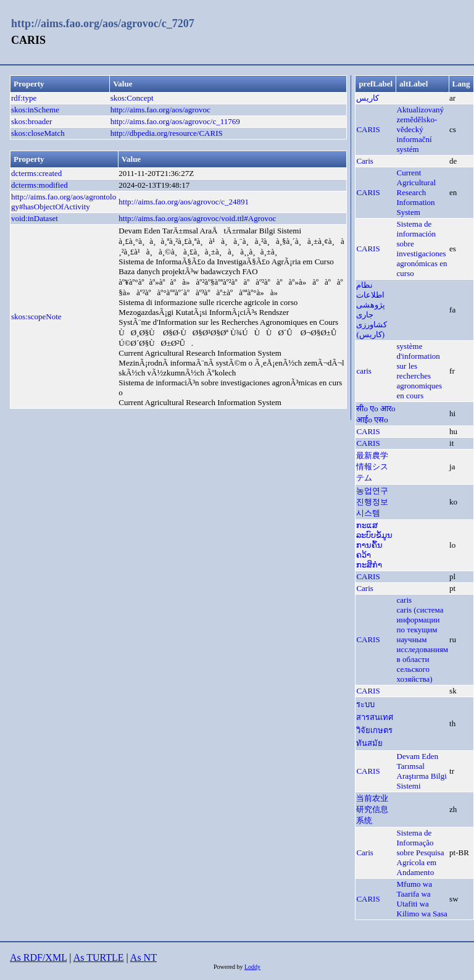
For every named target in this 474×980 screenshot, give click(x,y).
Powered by (229, 967)
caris (364, 371)
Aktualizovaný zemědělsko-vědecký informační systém (421, 129)
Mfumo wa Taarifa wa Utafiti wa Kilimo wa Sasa (422, 899)
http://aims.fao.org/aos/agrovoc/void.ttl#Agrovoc (197, 218)
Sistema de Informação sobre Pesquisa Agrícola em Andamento (421, 852)
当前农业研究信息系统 (372, 809)
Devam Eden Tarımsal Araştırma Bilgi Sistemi (422, 771)
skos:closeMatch (38, 133)
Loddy (252, 967)
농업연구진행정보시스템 (372, 502)
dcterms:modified (39, 185)
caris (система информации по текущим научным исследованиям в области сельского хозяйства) (423, 644)
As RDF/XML (38, 957)
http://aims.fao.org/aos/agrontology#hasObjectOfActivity (64, 202)
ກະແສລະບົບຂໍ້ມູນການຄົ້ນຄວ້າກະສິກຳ (374, 545)
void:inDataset (35, 218)
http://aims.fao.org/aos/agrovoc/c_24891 (184, 202)
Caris (364, 161)
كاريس (368, 98)
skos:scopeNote (36, 316)
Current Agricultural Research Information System (417, 192)
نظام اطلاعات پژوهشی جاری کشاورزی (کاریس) (372, 310)
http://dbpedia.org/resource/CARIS (167, 133)
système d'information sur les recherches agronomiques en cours (420, 371)
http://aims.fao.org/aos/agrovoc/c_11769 (175, 121)
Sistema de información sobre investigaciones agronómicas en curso (422, 249)
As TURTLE (99, 957)
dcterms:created (36, 173)
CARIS (368, 129)
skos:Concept (132, 98)
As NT (143, 957)
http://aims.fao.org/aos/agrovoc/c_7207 (103, 23)
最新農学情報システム (372, 467)
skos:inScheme (35, 110)
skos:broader (31, 121)
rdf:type (24, 98)
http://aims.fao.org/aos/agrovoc (160, 110)
